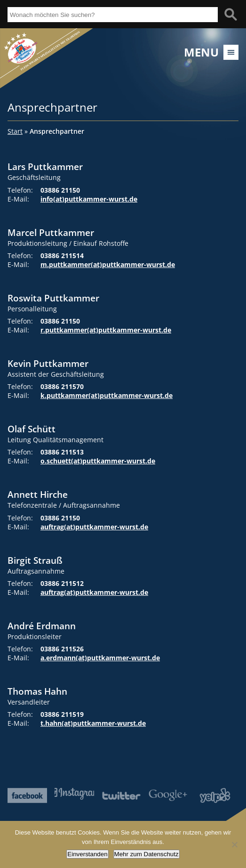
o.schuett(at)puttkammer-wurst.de (98, 461)
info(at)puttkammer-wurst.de (89, 199)
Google (168, 795)
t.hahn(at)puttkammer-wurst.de (93, 723)
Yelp (215, 795)
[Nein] (234, 844)
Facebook (27, 795)
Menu (201, 52)
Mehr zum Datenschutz (147, 854)
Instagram (74, 794)
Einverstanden (87, 854)
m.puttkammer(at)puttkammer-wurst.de (108, 264)
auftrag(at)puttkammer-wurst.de (94, 527)
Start (15, 131)
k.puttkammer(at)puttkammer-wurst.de (107, 395)
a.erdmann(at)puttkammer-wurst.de (100, 658)
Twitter (121, 795)
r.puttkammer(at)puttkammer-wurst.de (106, 330)
